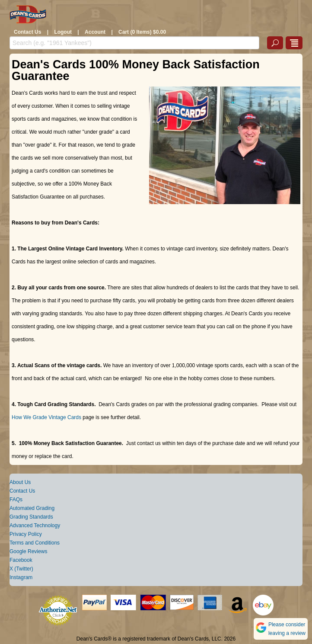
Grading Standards (31, 517)
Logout (63, 32)
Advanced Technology (35, 525)
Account (95, 32)
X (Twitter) (21, 569)
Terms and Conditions (35, 543)
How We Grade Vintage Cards (46, 417)
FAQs (16, 500)
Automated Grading (32, 508)
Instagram (21, 577)
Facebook (21, 560)
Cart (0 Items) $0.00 (142, 32)
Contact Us (27, 32)
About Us (20, 482)
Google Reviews (28, 551)
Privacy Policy (26, 534)
